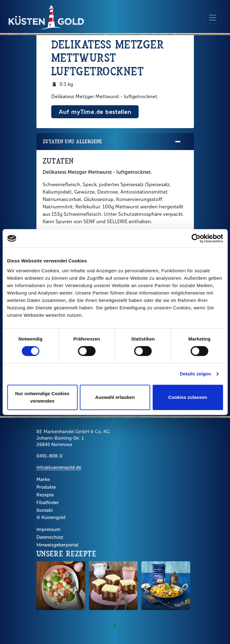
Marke (43, 479)
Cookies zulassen (188, 397)
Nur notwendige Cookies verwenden (42, 397)
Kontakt (45, 510)
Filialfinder (48, 503)
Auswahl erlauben (115, 397)
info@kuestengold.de (59, 467)
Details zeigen (195, 374)
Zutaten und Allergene (112, 142)
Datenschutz (50, 537)
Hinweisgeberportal (57, 545)
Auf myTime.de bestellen (95, 112)
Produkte (46, 487)
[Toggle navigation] (213, 18)
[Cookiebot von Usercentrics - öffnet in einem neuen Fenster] (196, 238)
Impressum (48, 529)
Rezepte (45, 495)
